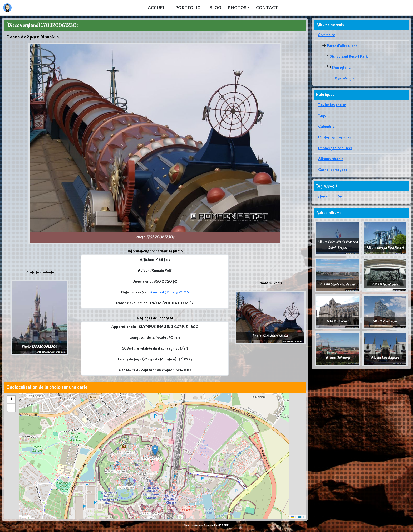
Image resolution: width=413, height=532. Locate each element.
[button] (155, 450)
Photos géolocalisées (335, 148)
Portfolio (188, 8)
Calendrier (327, 126)
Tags (322, 116)
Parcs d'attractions (342, 46)
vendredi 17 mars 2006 (169, 292)
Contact (267, 8)
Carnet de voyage (333, 170)
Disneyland (341, 67)
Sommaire (326, 35)
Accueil (157, 8)
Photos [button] (237, 8)
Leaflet (298, 517)
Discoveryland (347, 78)
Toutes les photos (332, 105)
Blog (215, 8)
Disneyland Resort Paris (349, 57)
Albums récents (331, 159)
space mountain (331, 196)
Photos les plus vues (335, 137)
